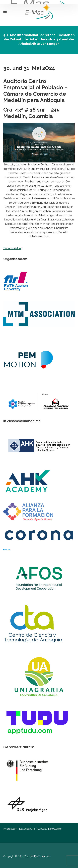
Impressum (10, 829)
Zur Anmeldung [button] (13, 248)
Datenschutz (27, 829)
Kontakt (42, 829)
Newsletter (55, 829)
